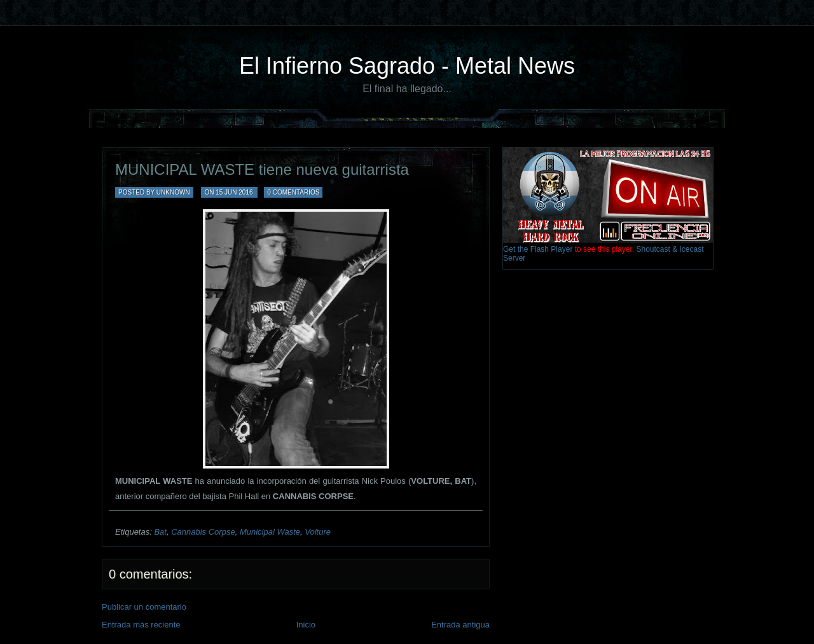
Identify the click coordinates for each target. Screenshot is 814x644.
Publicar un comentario (144, 607)
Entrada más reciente (141, 625)
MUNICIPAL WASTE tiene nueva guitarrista (262, 169)
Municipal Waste (270, 532)
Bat (160, 532)
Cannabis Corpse (203, 532)
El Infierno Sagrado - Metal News (407, 66)
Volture (318, 532)
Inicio (306, 625)
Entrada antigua (460, 625)
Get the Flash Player (538, 249)
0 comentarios (293, 192)
